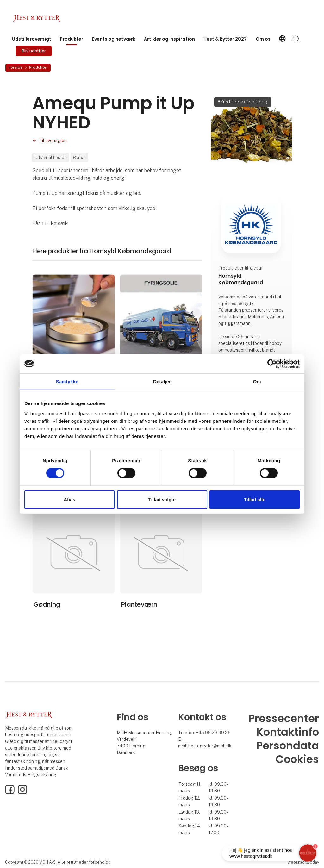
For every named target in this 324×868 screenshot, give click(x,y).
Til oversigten (53, 141)
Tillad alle (254, 500)
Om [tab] (257, 381)
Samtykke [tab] (67, 381)
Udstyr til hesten (50, 157)
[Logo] (38, 18)
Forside (15, 67)
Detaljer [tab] (162, 381)
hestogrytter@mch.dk (210, 746)
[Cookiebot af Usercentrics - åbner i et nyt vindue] (272, 364)
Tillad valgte (162, 500)
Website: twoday (303, 862)
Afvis (69, 500)
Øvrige (79, 157)
